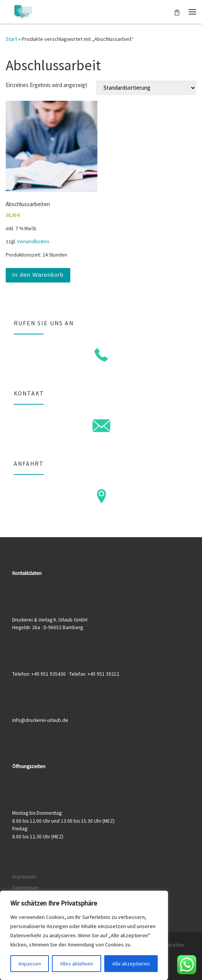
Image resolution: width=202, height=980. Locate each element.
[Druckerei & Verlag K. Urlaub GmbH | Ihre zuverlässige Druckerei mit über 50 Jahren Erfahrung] (23, 11)
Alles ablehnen (77, 964)
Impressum (24, 877)
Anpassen (30, 964)
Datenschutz (26, 888)
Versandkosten (33, 241)
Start (11, 39)
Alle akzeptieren (131, 964)
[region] (84, 935)
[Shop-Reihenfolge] (146, 88)
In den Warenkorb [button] (38, 275)
